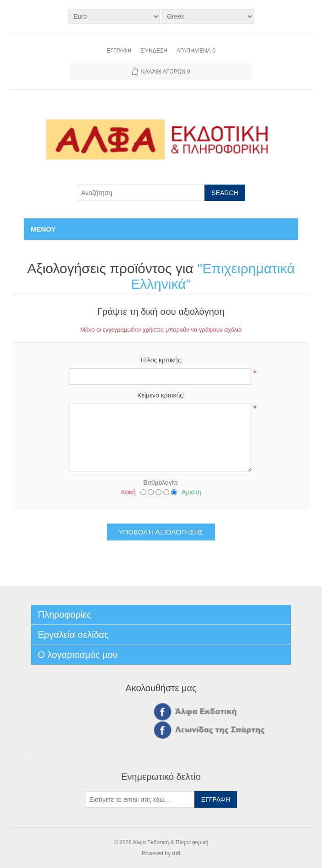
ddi (176, 853)
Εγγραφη (119, 51)
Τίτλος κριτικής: (161, 360)
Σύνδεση (154, 51)
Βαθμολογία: (161, 482)
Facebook (161, 711)
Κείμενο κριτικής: (161, 395)
